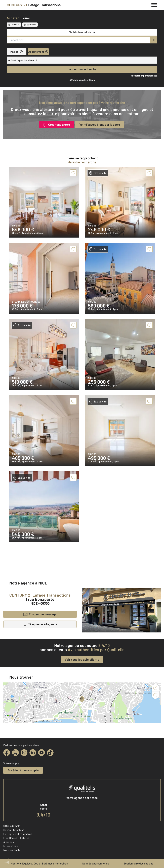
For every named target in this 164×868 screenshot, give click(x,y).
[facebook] (7, 753)
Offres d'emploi (12, 826)
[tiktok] (50, 753)
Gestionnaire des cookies (138, 863)
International (11, 846)
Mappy (34, 721)
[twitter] (15, 753)
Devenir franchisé (14, 830)
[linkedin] (33, 753)
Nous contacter (12, 850)
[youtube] (42, 753)
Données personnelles (96, 863)
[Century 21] (34, 5)
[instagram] (24, 753)
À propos (9, 842)
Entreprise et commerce (18, 834)
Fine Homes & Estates (16, 838)
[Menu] (154, 5)
